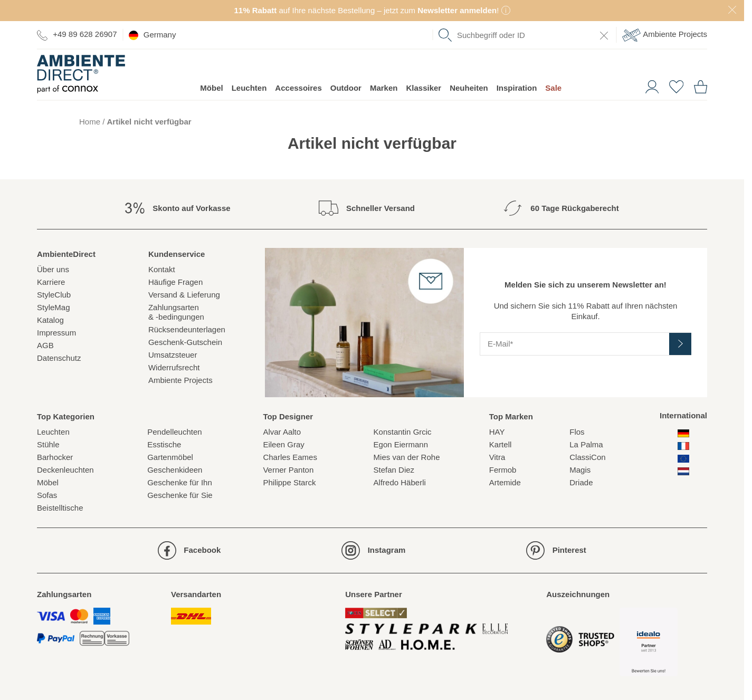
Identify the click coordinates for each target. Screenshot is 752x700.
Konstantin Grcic (403, 432)
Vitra (497, 457)
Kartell (501, 444)
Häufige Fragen (175, 282)
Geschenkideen (175, 470)
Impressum (56, 333)
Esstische (164, 444)
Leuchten (249, 88)
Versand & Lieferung (184, 295)
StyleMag (54, 307)
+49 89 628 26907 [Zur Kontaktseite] (77, 35)
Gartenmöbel (170, 457)
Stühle (48, 444)
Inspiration (517, 88)
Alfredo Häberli (400, 482)
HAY (497, 432)
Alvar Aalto (282, 432)
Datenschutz (59, 358)
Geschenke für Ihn (180, 482)
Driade (581, 482)
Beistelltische (60, 508)
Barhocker (55, 457)
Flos (577, 432)
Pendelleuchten (174, 432)
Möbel (211, 88)
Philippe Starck (289, 482)
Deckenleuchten (65, 470)
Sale (553, 88)
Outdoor (346, 88)
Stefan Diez (394, 470)
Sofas (47, 495)
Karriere (51, 282)
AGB (45, 345)
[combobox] (525, 35)
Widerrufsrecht (174, 367)
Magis (580, 470)
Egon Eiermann (401, 444)
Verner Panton (288, 470)
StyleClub (54, 295)
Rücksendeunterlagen (187, 329)
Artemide (505, 482)
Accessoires (298, 88)
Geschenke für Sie (180, 495)
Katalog (50, 320)
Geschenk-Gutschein (185, 342)
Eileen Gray (283, 444)
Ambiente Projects (665, 35)
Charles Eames (290, 457)
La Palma (586, 444)
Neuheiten (469, 88)
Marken (384, 88)
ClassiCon (587, 457)
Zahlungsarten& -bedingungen (176, 312)
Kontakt (162, 269)
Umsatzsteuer (173, 355)
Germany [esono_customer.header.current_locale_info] (153, 35)
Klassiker (423, 88)
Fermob (503, 470)
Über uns (53, 269)
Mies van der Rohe (407, 457)
